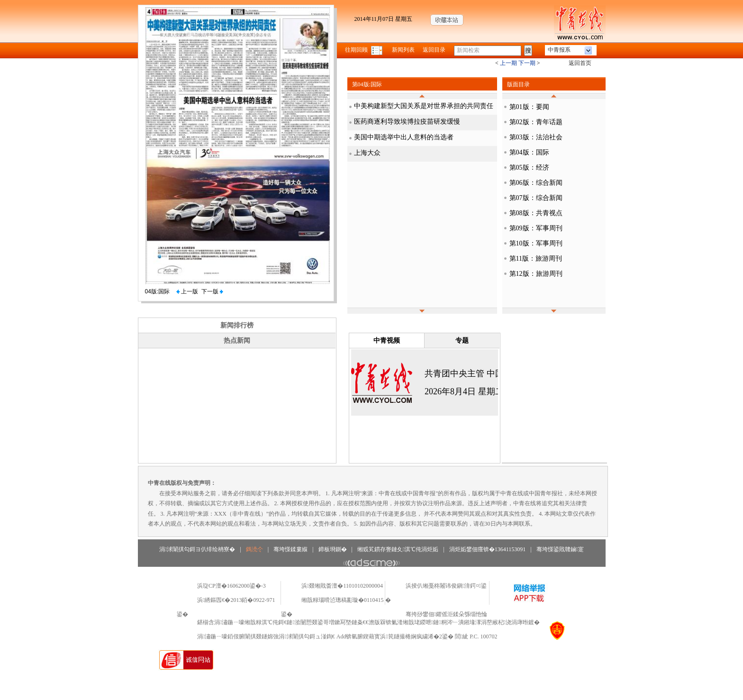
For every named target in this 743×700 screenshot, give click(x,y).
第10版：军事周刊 (536, 243)
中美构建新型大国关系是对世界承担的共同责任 (424, 106)
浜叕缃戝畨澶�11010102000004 (342, 586)
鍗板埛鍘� (333, 549)
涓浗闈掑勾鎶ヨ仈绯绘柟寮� (197, 549)
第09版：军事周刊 (536, 228)
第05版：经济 (529, 168)
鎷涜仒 (254, 549)
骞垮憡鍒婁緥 (290, 549)
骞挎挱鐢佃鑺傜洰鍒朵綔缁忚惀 (446, 614)
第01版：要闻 (529, 107)
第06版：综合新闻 (536, 183)
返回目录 (434, 50)
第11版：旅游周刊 (536, 259)
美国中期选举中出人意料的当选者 (404, 137)
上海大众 (367, 153)
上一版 (187, 291)
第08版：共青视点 (536, 213)
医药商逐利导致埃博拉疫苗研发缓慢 (407, 122)
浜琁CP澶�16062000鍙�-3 (231, 586)
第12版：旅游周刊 (536, 274)
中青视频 (387, 341)
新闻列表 (403, 50)
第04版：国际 (529, 152)
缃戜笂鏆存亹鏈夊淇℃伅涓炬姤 (398, 549)
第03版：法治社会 (536, 137)
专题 (462, 341)
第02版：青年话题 (536, 122)
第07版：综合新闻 (536, 198)
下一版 (212, 291)
